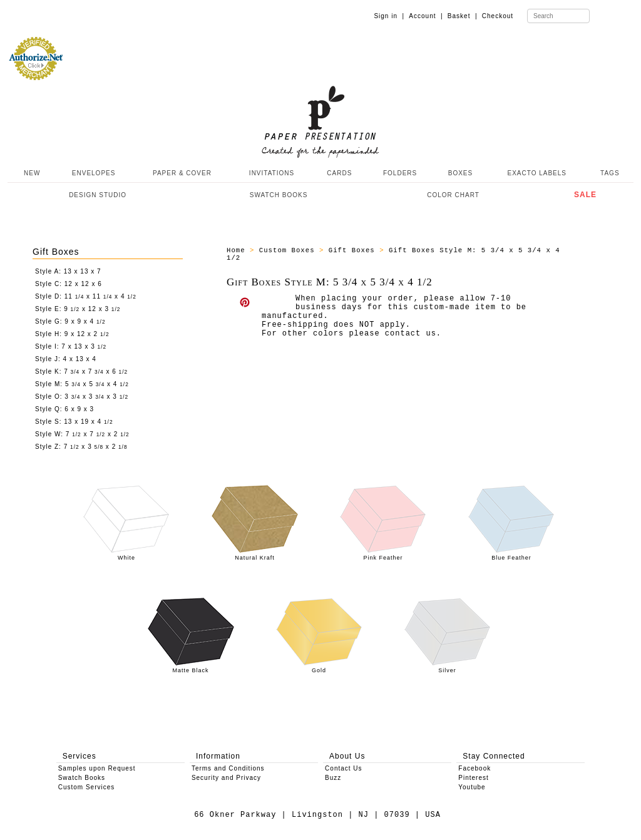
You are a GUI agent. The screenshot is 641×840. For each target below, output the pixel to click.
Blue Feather (511, 555)
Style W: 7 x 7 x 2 (82, 434)
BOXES (460, 173)
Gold (319, 667)
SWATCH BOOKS (279, 195)
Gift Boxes (56, 252)
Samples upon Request (97, 768)
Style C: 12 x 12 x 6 (69, 284)
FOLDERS (400, 173)
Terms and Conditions (228, 768)
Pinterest (473, 778)
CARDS (339, 173)
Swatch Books (82, 778)
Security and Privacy (226, 778)
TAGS (610, 173)
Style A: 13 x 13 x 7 (68, 271)
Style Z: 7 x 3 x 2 (81, 447)
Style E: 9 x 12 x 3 (78, 309)
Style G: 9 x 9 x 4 (70, 321)
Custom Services (87, 787)
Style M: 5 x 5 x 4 (82, 384)
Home (236, 250)
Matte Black (191, 667)
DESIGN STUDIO (98, 195)
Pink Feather (383, 555)
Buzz (333, 778)
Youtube (472, 787)
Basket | (463, 16)
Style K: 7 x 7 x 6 (81, 371)
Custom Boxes (287, 250)
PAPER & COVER (182, 173)
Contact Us (343, 768)
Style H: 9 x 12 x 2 (72, 334)
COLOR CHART (453, 195)
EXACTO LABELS (537, 173)
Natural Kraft (255, 555)
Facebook (474, 768)
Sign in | (389, 16)
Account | (426, 16)
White (126, 555)
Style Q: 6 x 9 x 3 (64, 409)
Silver (448, 667)
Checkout (498, 16)
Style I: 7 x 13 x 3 (71, 346)
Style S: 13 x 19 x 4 (74, 422)
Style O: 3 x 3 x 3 (82, 397)
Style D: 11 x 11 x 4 (86, 296)
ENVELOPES (94, 173)
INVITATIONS (272, 173)
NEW (31, 173)
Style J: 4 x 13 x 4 (66, 359)
